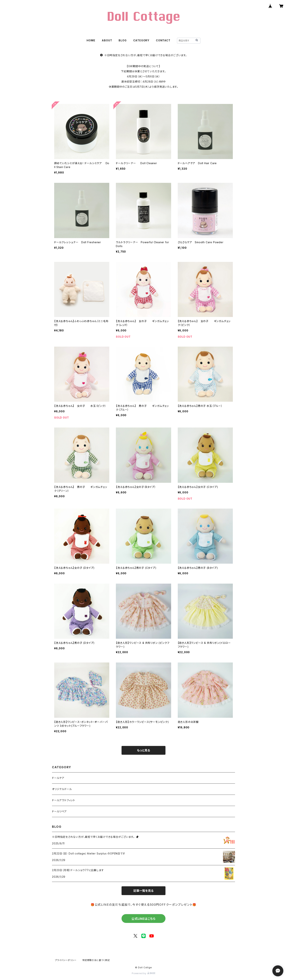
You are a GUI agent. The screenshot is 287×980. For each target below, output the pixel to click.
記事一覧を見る (143, 891)
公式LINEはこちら (143, 919)
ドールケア (58, 778)
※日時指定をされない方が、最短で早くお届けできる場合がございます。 (143, 55)
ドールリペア (59, 811)
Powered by (143, 973)
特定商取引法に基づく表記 (96, 960)
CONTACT (163, 40)
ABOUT (107, 40)
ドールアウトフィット (64, 800)
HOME (91, 40)
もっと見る (143, 750)
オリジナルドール (62, 789)
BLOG (123, 40)
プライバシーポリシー (66, 960)
